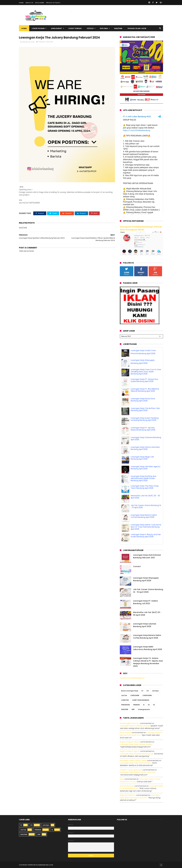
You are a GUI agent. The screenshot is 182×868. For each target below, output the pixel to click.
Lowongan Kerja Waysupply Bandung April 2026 (146, 579)
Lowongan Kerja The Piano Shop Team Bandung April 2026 (145, 487)
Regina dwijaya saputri (130, 742)
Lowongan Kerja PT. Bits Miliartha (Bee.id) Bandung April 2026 (145, 390)
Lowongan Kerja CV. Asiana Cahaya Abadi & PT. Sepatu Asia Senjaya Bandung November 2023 (148, 662)
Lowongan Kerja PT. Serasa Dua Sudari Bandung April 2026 (144, 380)
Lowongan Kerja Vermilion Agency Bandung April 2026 (146, 468)
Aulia (122, 779)
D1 (142, 691)
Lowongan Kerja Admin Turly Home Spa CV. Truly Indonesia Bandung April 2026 (146, 527)
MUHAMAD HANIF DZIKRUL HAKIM (133, 761)
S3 (154, 705)
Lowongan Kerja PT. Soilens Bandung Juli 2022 (145, 602)
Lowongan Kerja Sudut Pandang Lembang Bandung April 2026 (145, 419)
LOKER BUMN (147, 695)
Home (21, 3)
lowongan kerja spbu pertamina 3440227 (140, 796)
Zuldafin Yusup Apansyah (131, 770)
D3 (148, 691)
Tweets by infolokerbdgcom (132, 678)
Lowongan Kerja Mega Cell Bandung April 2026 (142, 458)
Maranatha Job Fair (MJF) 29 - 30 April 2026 (145, 497)
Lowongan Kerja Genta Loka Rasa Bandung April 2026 (145, 448)
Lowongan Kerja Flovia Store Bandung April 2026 (143, 400)
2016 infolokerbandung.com (41, 865)
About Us (29, 3)
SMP (133, 709)
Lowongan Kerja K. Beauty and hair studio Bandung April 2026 (146, 536)
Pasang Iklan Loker (137, 28)
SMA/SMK (118, 28)
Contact (137, 566)
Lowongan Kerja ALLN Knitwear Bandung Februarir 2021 (147, 556)
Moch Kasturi (126, 733)
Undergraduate (144, 709)
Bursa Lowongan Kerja (130, 691)
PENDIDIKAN (126, 705)
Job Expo (155, 691)
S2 (149, 705)
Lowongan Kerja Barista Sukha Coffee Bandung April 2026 (144, 516)
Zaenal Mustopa (127, 786)
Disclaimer (40, 3)
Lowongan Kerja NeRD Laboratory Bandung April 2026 (148, 648)
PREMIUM (42, 42)
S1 (144, 705)
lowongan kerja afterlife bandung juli (136, 754)
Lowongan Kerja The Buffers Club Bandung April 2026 (145, 409)
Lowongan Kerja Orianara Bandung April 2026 (146, 438)
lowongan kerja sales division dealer (136, 744)
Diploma (104, 28)
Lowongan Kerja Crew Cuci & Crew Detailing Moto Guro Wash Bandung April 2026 (146, 372)
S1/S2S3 (90, 28)
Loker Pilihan (38, 28)
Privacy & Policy (53, 3)
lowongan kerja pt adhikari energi (134, 726)
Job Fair (124, 695)
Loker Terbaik (75, 28)
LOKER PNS (125, 700)
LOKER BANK (135, 695)
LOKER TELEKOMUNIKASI (141, 700)
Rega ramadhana (128, 795)
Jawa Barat (56, 28)
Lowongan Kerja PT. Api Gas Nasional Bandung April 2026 (143, 429)
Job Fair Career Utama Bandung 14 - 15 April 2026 (146, 506)
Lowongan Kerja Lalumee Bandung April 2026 (145, 625)
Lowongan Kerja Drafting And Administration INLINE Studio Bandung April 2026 (143, 478)
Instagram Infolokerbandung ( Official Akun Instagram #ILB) (141, 228)
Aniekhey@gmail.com (130, 723)
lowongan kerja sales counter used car (137, 772)
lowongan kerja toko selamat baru (135, 763)
